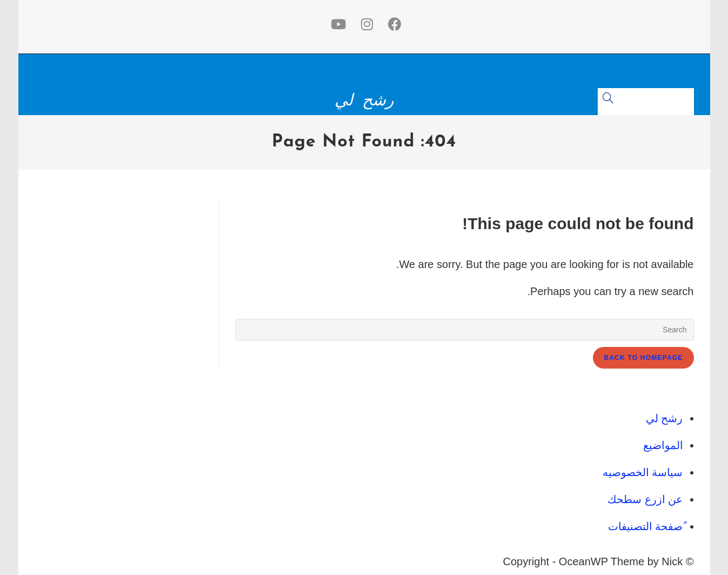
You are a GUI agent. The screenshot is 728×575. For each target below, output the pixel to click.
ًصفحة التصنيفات (646, 526)
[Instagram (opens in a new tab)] (365, 24)
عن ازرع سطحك (645, 499)
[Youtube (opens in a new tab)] (336, 24)
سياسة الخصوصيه (643, 472)
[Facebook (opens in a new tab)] (393, 24)
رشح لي (364, 100)
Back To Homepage (643, 358)
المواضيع (663, 445)
